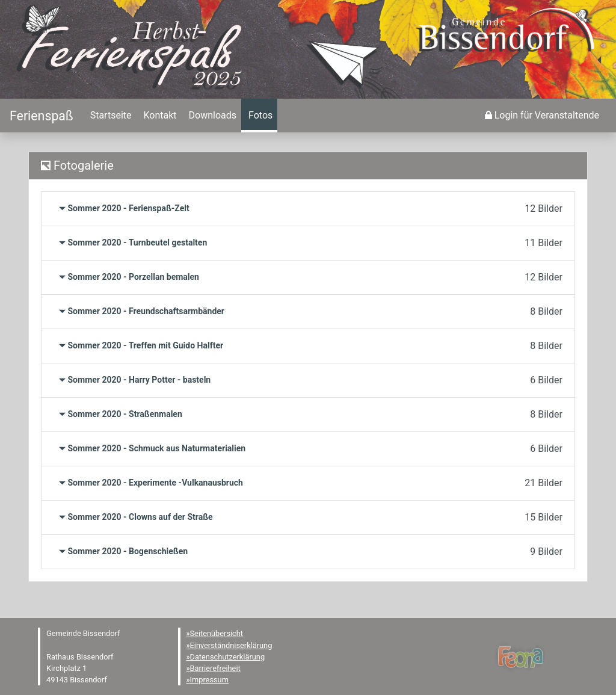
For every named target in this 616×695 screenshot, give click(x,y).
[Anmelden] (542, 116)
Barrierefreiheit (215, 668)
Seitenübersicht (217, 633)
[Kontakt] (159, 116)
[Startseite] (42, 116)
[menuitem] (110, 116)
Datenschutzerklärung (228, 657)
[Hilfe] (259, 116)
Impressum (209, 680)
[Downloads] (211, 116)
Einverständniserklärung (231, 645)
